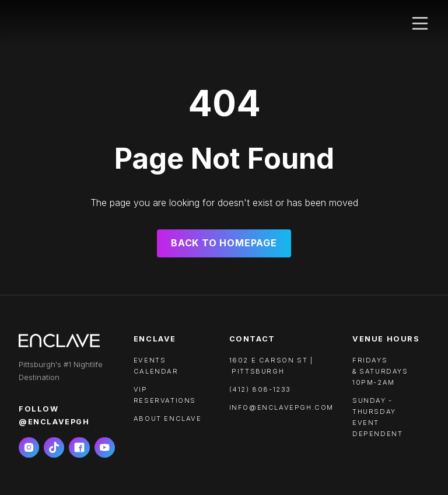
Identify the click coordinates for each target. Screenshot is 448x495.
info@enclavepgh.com (281, 407)
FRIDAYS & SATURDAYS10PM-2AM (380, 371)
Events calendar (156, 366)
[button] (420, 23)
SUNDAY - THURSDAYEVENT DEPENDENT (377, 417)
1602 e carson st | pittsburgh (271, 366)
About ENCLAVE (168, 419)
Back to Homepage (224, 243)
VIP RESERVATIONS (165, 395)
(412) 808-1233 (260, 389)
